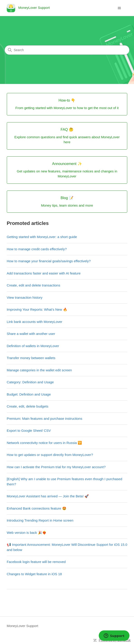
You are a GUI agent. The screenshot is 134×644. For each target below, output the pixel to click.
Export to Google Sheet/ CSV (29, 431)
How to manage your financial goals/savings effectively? (49, 261)
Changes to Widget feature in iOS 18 (34, 574)
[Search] (67, 50)
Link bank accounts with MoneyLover (35, 322)
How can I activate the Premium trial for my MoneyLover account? (56, 467)
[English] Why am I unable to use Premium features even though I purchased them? (65, 482)
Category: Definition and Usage (30, 382)
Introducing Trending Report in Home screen (40, 520)
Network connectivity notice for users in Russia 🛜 (44, 443)
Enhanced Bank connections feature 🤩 (37, 508)
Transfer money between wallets (31, 358)
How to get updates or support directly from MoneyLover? (50, 455)
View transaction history (25, 297)
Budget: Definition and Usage (29, 394)
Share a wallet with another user (31, 334)
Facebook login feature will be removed (36, 562)
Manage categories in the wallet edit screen (39, 370)
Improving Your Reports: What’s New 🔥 (37, 309)
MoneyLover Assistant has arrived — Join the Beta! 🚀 (48, 496)
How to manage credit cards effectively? (37, 249)
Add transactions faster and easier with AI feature (44, 273)
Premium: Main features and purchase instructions (45, 419)
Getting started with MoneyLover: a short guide (42, 237)
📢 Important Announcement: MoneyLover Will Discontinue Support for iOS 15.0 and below (67, 547)
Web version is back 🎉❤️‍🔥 (27, 533)
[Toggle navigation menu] (119, 8)
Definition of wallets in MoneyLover (33, 346)
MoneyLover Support (22, 626)
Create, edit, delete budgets (28, 406)
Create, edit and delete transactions (34, 285)
